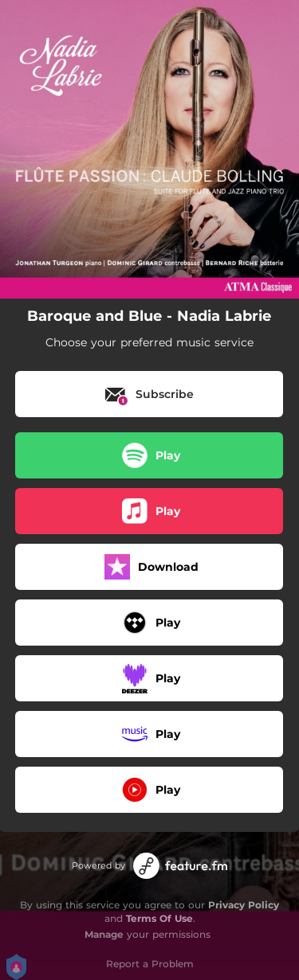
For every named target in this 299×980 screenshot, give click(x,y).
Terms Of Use (159, 918)
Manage (104, 934)
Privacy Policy (244, 905)
